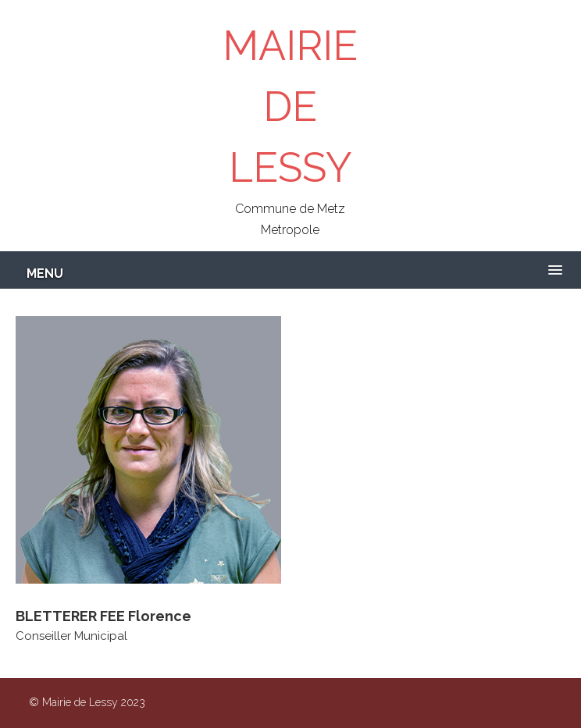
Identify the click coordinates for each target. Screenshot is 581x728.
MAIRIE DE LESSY (290, 107)
